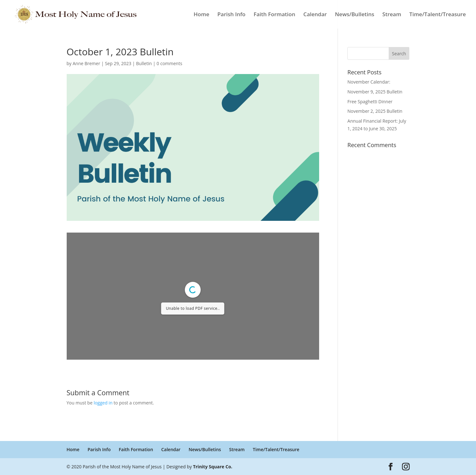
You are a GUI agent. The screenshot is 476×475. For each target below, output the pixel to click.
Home (201, 15)
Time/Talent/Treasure (438, 15)
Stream (392, 15)
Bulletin (144, 63)
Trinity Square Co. (213, 467)
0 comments (169, 63)
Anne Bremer (87, 63)
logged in (103, 403)
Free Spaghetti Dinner (370, 102)
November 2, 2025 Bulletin (375, 111)
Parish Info (231, 15)
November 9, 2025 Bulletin (375, 92)
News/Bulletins (355, 15)
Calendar (315, 15)
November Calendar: (369, 82)
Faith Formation (275, 15)
